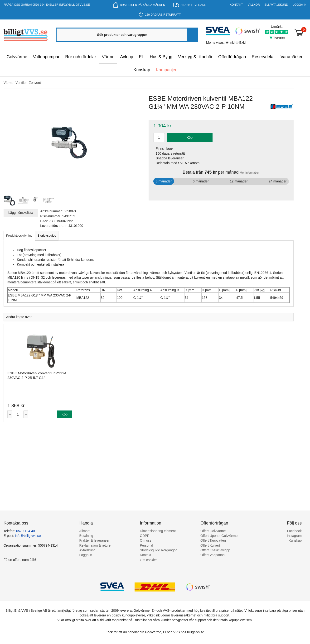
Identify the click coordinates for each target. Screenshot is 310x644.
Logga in (300, 5)
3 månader (164, 181)
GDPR (145, 536)
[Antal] (18, 415)
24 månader (278, 181)
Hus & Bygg (161, 57)
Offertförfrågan (232, 57)
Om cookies (149, 560)
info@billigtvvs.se (75, 5)
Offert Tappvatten (213, 540)
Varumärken (292, 57)
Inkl (232, 43)
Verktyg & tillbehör (195, 57)
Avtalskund (87, 550)
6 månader (201, 181)
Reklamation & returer (96, 545)
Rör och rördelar (81, 57)
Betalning (86, 536)
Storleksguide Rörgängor (158, 550)
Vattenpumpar (46, 57)
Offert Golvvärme (213, 531)
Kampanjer (166, 70)
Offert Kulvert (210, 545)
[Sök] (192, 35)
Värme (108, 57)
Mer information (249, 173)
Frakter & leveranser (94, 540)
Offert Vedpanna (213, 555)
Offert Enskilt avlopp (215, 550)
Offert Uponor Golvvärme (219, 536)
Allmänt (85, 531)
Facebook (294, 531)
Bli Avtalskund (276, 5)
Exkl (242, 43)
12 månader (239, 181)
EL (141, 57)
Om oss (145, 540)
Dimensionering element (158, 531)
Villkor (254, 5)
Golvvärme (17, 57)
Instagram (294, 536)
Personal (146, 545)
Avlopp (127, 57)
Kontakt (236, 5)
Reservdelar (263, 57)
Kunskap (142, 70)
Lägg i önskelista (21, 213)
